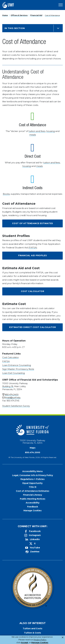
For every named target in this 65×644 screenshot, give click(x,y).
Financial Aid (36, 15)
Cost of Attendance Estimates (33, 223)
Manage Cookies (32, 510)
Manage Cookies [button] (40, 642)
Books (6, 194)
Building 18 (8, 386)
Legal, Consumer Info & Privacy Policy (33, 475)
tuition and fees (37, 131)
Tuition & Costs (32, 633)
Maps (33, 448)
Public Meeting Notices (33, 499)
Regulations (27, 479)
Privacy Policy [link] (40, 640)
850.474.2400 (12, 395)
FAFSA (33, 248)
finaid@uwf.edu (13, 398)
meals (33, 135)
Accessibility (33, 503)
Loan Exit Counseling (14, 373)
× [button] (63, 637)
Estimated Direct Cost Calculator (32, 327)
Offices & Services (19, 15)
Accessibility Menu (32, 471)
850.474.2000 (33, 452)
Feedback (33, 507)
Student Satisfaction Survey (16, 406)
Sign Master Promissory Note (18, 369)
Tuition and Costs (32, 628)
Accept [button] (25, 642)
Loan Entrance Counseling (17, 365)
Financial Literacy (32, 495)
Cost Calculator (33, 291)
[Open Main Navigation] (61, 5)
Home (5, 15)
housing (50, 131)
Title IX (33, 487)
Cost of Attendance (52, 15)
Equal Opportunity (32, 483)
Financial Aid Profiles (32, 255)
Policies (40, 479)
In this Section (15, 28)
